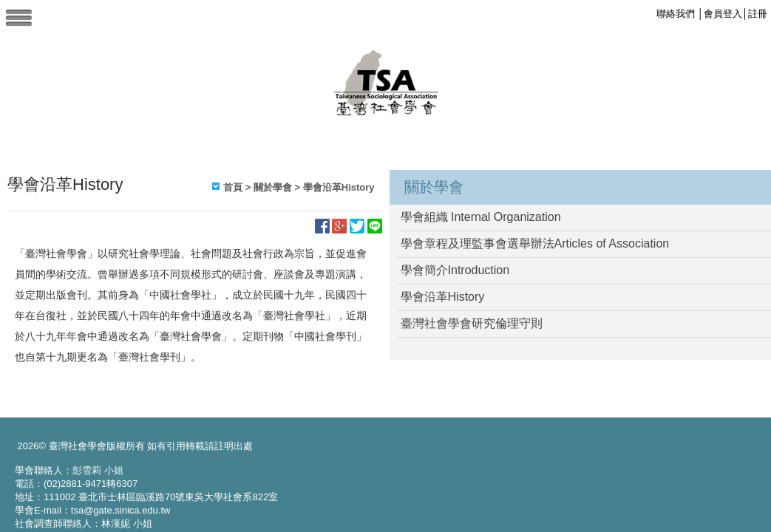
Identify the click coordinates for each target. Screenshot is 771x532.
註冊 (758, 14)
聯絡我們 (676, 14)
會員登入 (723, 14)
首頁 (233, 187)
